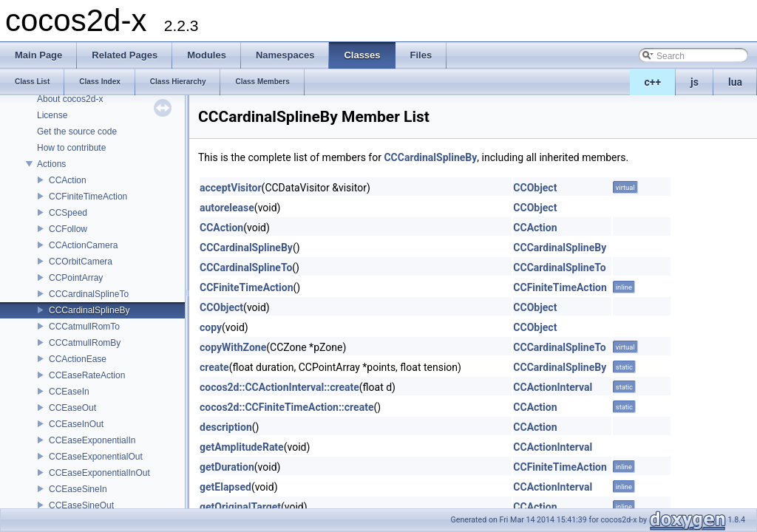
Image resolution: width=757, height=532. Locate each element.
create (214, 367)
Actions (51, 164)
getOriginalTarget (240, 507)
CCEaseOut (72, 408)
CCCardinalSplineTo (89, 294)
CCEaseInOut (76, 424)
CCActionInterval (553, 387)
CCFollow (68, 229)
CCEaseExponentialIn (92, 440)
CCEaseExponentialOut (96, 457)
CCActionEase (78, 359)
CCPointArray (76, 278)
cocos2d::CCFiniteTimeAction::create (286, 407)
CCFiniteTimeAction (88, 197)
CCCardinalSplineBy (89, 310)
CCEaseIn (69, 392)
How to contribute (71, 148)
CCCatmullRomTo (84, 327)
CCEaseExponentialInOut (99, 473)
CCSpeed (68, 213)
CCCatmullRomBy (85, 343)
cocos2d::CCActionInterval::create (279, 387)
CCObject (535, 188)
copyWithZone (233, 347)
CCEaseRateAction (87, 375)
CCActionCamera (83, 245)
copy (211, 327)
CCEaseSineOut (81, 505)
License (52, 115)
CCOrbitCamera (81, 262)
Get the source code (77, 132)
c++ (653, 82)
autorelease (227, 208)
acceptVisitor (231, 188)
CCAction (68, 180)
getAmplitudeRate (242, 447)
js (695, 82)
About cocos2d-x (70, 99)
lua (735, 82)
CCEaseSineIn (78, 489)
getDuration (227, 467)
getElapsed (225, 487)
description (226, 427)
